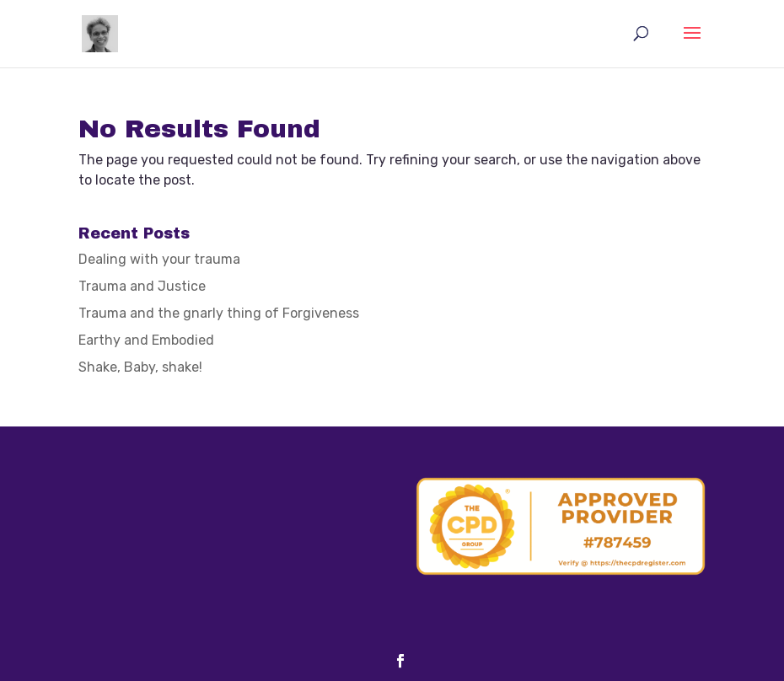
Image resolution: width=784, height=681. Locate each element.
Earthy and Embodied (146, 340)
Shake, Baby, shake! (140, 367)
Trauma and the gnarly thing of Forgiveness (219, 313)
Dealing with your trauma (159, 259)
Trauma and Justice (142, 286)
